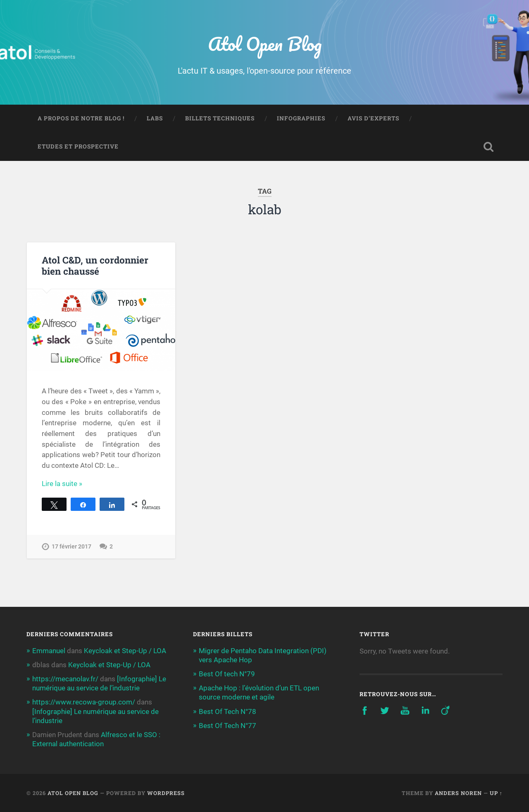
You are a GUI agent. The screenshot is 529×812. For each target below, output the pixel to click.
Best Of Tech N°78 (228, 711)
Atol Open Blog (265, 44)
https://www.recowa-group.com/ (84, 702)
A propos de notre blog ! (81, 118)
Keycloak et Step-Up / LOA (125, 651)
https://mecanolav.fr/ (65, 679)
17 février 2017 (71, 547)
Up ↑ (496, 793)
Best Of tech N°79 (227, 674)
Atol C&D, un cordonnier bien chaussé (95, 265)
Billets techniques (220, 118)
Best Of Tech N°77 (228, 726)
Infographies (301, 118)
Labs (155, 118)
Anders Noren (458, 793)
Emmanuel (49, 651)
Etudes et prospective (78, 146)
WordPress (166, 793)
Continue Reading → (73, 484)
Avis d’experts (373, 118)
